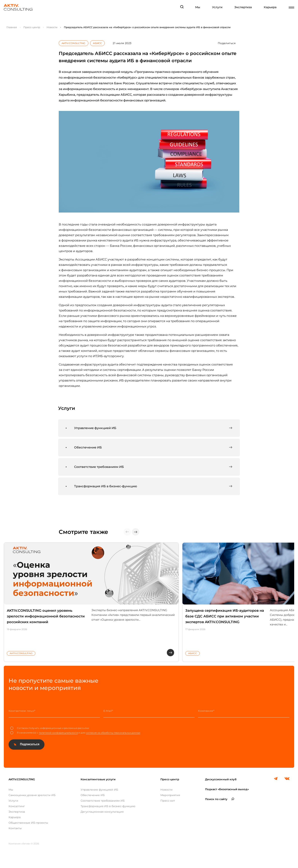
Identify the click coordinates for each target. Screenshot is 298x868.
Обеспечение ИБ (93, 795)
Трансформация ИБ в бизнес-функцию (108, 806)
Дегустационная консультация (102, 812)
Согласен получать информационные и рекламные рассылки (50, 728)
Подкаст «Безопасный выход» (227, 789)
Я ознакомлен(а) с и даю (75, 733)
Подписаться (30, 744)
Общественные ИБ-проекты (28, 823)
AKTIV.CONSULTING (73, 43)
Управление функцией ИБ (99, 790)
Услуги (217, 7)
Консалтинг (17, 806)
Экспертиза (243, 7)
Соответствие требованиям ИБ (103, 801)
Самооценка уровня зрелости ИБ (32, 795)
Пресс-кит (168, 801)
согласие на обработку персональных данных (113, 733)
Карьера (270, 7)
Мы (198, 7)
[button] (136, 532)
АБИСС (97, 43)
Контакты (15, 828)
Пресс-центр (32, 27)
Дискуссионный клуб (221, 779)
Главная (12, 27)
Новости (52, 27)
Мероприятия (170, 795)
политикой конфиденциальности (58, 733)
